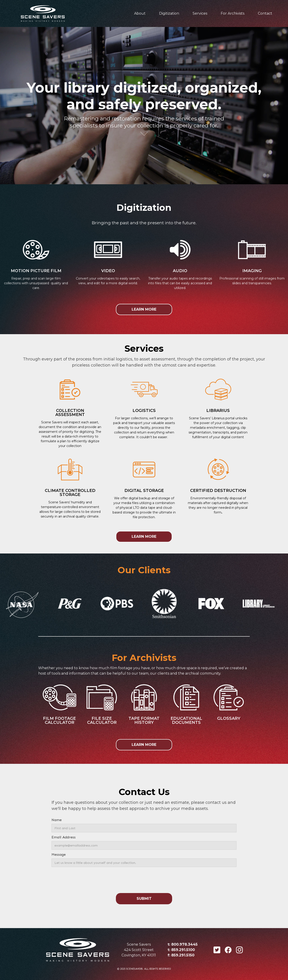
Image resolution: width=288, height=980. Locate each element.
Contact (265, 13)
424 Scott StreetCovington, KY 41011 (139, 952)
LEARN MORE (144, 309)
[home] (43, 13)
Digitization (169, 13)
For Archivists (233, 13)
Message (59, 854)
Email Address (64, 837)
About (140, 13)
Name (57, 820)
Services (200, 13)
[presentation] (144, 880)
